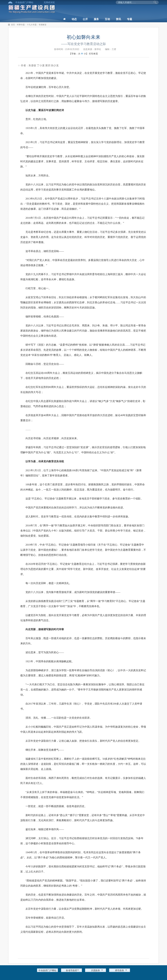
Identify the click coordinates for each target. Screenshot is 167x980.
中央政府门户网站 (24, 2)
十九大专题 (32, 25)
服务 (96, 19)
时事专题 (21, 25)
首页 (13, 25)
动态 (74, 19)
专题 (129, 19)
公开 (85, 19)
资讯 (118, 19)
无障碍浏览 (49, 2)
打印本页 (93, 54)
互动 (107, 19)
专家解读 (42, 25)
